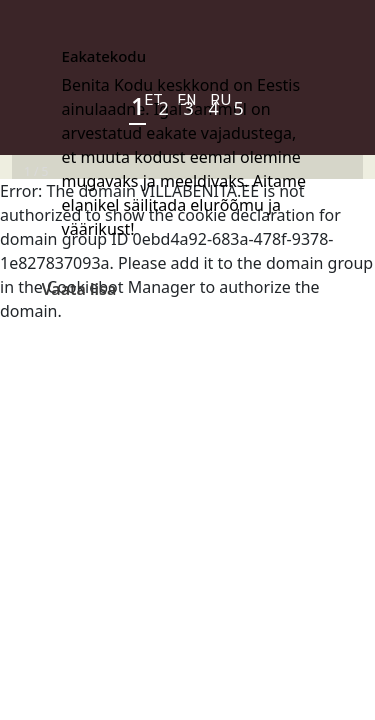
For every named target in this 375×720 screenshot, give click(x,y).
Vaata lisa (79, 289)
